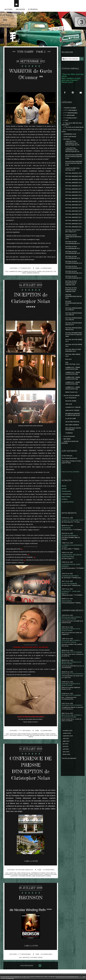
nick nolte (33, 272)
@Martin (64, 653)
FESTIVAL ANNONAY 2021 (74, 218)
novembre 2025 (68, 731)
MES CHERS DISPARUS (72, 426)
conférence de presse (38, 874)
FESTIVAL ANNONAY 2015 (74, 199)
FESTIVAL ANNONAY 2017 (74, 206)
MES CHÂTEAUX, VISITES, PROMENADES (73, 430)
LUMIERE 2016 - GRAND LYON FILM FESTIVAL (73, 374)
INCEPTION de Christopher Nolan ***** (31, 302)
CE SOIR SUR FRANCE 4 (70, 536)
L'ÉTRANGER (66, 529)
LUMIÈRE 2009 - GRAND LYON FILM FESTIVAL (73, 379)
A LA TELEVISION (71, 399)
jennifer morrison (33, 274)
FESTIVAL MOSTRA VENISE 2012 (74, 341)
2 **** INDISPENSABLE (24, 955)
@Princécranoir (66, 618)
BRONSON (31, 898)
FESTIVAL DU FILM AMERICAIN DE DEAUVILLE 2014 (73, 238)
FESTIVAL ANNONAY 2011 (74, 187)
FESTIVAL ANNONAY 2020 (74, 215)
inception (13, 735)
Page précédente (27, 967)
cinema (31, 738)
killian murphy (41, 877)
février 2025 (67, 755)
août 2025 (66, 739)
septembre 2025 (68, 737)
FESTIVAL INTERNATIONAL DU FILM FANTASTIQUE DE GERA (74, 336)
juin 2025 (66, 745)
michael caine (45, 736)
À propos (33, 10)
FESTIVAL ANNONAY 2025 (74, 228)
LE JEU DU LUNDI (71, 419)
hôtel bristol (51, 874)
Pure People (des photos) (69, 459)
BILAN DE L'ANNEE (71, 402)
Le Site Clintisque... (67, 457)
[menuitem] (9, 10)
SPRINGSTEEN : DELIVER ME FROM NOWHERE (72, 557)
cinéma (39, 272)
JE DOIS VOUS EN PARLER (71, 396)
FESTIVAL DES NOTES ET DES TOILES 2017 (73, 232)
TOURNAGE (69, 434)
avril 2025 (66, 750)
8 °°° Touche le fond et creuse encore (72, 132)
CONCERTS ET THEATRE (73, 408)
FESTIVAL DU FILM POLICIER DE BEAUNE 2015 (74, 268)
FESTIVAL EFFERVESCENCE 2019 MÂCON (74, 310)
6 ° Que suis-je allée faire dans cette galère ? (72, 125)
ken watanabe (35, 736)
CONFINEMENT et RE (70, 135)
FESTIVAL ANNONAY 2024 (74, 225)
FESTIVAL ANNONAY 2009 (74, 180)
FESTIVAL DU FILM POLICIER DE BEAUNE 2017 (74, 278)
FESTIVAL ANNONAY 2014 (74, 196)
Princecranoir (66, 641)
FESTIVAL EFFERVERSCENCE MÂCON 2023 (73, 304)
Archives (20, 10)
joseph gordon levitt (36, 875)
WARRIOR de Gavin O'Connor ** (31, 75)
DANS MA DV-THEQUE (72, 411)
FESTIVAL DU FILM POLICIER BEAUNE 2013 (73, 248)
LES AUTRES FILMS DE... (73, 423)
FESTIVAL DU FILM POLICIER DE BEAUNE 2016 (74, 273)
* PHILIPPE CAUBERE (70, 109)
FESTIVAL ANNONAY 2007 (74, 174)
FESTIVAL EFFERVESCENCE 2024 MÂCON (74, 315)
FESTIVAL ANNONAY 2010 (74, 184)
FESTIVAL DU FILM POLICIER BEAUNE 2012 (73, 243)
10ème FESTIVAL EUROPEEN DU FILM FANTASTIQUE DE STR (72, 144)
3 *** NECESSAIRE (69, 116)
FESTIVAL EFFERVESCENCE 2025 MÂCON (74, 320)
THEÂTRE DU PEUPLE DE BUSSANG (70, 443)
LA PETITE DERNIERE (69, 584)
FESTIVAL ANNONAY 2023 (74, 221)
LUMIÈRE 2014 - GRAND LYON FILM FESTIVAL (73, 389)
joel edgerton (47, 272)
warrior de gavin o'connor (19, 272)
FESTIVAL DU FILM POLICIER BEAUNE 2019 (73, 258)
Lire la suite (31, 862)
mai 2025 (66, 747)
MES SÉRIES (67, 440)
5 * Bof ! (66, 121)
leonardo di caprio (11, 875)
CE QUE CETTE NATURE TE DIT (73, 521)
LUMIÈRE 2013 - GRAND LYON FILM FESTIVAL (73, 384)
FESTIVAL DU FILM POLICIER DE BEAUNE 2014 (74, 263)
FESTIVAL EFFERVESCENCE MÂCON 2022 (74, 330)
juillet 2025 (66, 742)
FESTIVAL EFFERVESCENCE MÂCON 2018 (74, 325)
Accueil (9, 10)
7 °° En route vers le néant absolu (73, 128)
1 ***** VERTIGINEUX (24, 731)
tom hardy (13, 736)
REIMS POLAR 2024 (71, 393)
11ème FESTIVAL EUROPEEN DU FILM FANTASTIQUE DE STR (72, 151)
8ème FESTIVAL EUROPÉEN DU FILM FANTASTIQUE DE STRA (74, 158)
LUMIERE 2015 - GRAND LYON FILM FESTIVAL (73, 369)
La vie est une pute (69, 437)
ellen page (53, 736)
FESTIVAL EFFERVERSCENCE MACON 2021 (73, 297)
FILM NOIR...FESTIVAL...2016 (73, 364)
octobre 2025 (67, 734)
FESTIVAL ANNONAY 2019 (74, 212)
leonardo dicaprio (38, 735)
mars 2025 (66, 753)
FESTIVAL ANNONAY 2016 (74, 202)
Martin (64, 630)
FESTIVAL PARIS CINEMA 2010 (24, 871)
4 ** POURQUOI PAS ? (25, 269)
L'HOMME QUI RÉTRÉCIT (70, 577)
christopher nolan (24, 735)
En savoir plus (10, 978)
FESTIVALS (67, 140)
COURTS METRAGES (70, 137)
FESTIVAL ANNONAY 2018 (74, 209)
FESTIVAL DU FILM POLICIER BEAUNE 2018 (73, 253)
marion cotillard (23, 736)
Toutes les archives (69, 759)
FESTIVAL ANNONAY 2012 (74, 190)
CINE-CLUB (69, 405)
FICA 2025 (69, 360)
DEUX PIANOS (67, 602)
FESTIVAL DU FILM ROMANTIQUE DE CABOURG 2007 (71, 284)
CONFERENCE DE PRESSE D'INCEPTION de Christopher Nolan (31, 769)
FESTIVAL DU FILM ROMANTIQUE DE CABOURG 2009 (71, 291)
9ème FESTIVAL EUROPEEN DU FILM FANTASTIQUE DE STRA (74, 164)
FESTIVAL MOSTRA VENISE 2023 (74, 346)
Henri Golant (66, 498)
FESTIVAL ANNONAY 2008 (74, 177)
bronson (26, 958)
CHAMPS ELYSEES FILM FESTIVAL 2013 (72, 170)
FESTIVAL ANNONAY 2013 (74, 193)
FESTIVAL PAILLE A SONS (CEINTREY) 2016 (73, 351)
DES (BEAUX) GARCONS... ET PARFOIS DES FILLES (73, 415)
